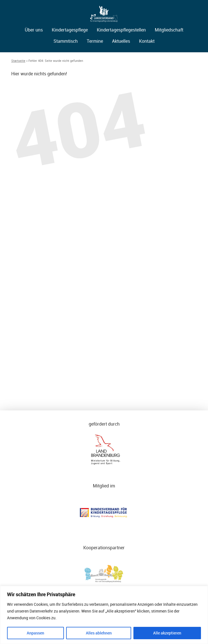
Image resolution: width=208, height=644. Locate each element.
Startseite (18, 61)
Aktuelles (121, 41)
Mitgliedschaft (169, 30)
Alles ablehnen (99, 633)
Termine (95, 41)
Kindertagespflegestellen (121, 30)
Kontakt (147, 41)
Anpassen (35, 633)
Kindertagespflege (70, 30)
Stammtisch (66, 41)
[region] (104, 615)
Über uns (34, 30)
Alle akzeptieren (167, 633)
